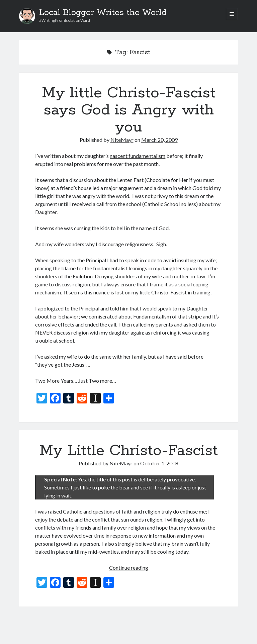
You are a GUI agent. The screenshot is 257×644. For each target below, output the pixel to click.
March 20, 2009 (159, 140)
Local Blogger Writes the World (103, 13)
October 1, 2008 (159, 463)
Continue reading (129, 568)
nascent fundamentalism (138, 156)
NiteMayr (122, 140)
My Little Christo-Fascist (129, 451)
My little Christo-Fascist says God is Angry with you (129, 110)
